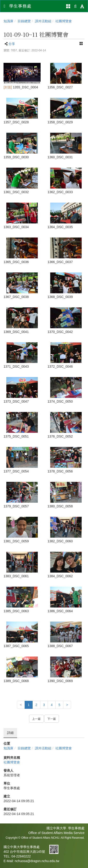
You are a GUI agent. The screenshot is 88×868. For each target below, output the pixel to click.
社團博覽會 (64, 21)
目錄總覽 (24, 21)
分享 (12, 44)
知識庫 (8, 21)
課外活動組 (43, 21)
